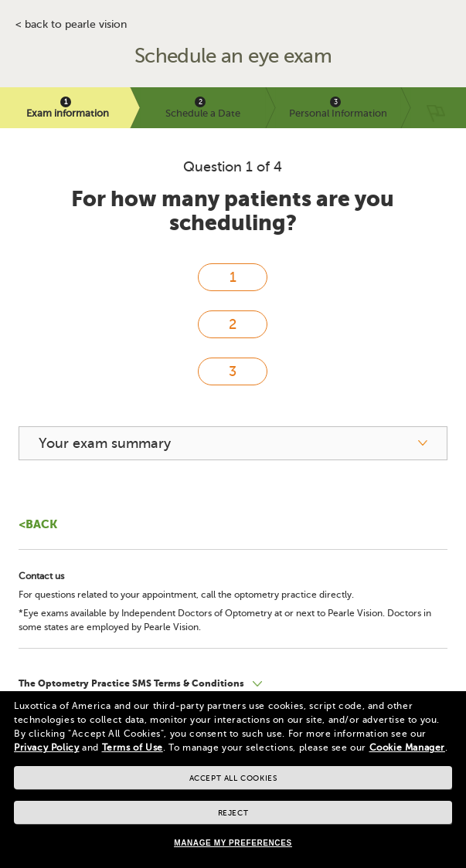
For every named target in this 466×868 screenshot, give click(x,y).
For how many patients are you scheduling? (233, 211)
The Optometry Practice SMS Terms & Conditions (133, 683)
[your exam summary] (233, 443)
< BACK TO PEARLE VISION (71, 25)
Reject (233, 813)
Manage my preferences (233, 843)
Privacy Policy (46, 748)
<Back (38, 524)
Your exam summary (105, 443)
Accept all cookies (233, 778)
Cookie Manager (407, 748)
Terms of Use (133, 748)
